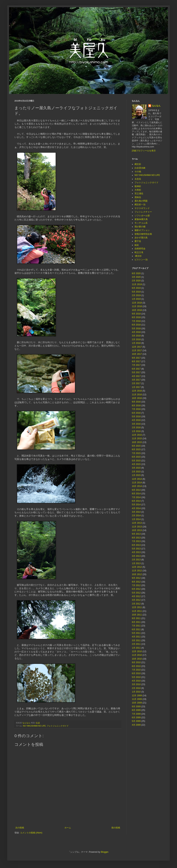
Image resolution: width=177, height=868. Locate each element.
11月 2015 (137, 439)
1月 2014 (136, 519)
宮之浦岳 (139, 194)
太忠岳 (138, 179)
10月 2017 (137, 354)
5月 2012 (136, 593)
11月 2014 (137, 483)
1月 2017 (136, 387)
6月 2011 (136, 629)
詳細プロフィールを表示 (144, 151)
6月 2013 (136, 545)
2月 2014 (136, 516)
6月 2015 (136, 457)
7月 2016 (136, 409)
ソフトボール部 (142, 216)
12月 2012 (137, 567)
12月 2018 (137, 303)
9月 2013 (136, 534)
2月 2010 (136, 688)
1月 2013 (136, 563)
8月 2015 (136, 449)
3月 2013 (136, 556)
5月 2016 (136, 417)
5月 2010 (136, 677)
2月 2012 (136, 604)
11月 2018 (137, 306)
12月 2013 (137, 523)
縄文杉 (138, 164)
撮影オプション (142, 230)
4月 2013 (136, 552)
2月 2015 (136, 472)
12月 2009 (137, 696)
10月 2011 (137, 615)
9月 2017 (136, 358)
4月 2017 (136, 376)
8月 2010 (136, 666)
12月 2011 (137, 607)
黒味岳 (138, 197)
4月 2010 (136, 681)
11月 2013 (137, 527)
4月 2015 (136, 464)
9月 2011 (136, 618)
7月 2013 (136, 541)
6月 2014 (136, 501)
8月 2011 (136, 622)
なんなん (156, 106)
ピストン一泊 (141, 260)
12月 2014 (137, 479)
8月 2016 (136, 406)
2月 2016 (136, 428)
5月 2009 (136, 721)
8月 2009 (136, 710)
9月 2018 (136, 314)
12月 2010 (137, 651)
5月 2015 (136, 461)
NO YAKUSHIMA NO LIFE (34, 726)
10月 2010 (137, 659)
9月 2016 (136, 402)
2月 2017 (136, 383)
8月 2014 (136, 494)
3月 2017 (136, 380)
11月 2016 (137, 395)
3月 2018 (136, 336)
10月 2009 (137, 703)
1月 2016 (136, 431)
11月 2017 (137, 350)
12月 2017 (137, 347)
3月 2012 (136, 600)
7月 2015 (136, 453)
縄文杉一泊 (140, 204)
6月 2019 (136, 288)
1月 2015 (136, 475)
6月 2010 (136, 673)
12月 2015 (137, 435)
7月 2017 (136, 365)
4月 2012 (136, 596)
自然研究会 (140, 249)
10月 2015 (137, 442)
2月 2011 (136, 644)
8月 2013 (136, 538)
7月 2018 (136, 321)
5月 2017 (136, 372)
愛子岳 (138, 241)
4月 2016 (136, 420)
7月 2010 (136, 670)
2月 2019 (136, 295)
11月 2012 (137, 571)
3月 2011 (136, 640)
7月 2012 (136, 585)
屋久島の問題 (141, 201)
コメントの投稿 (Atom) (31, 833)
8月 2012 (136, 582)
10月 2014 (137, 486)
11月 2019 (137, 284)
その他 (138, 172)
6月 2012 (136, 589)
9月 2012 (136, 578)
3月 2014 (136, 512)
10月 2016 (137, 398)
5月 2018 (136, 329)
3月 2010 (136, 684)
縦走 (137, 245)
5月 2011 (136, 633)
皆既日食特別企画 (143, 234)
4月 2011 (136, 637)
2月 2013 (136, 560)
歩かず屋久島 (141, 238)
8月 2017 (136, 361)
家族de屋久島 (141, 219)
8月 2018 (136, 317)
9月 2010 (136, 662)
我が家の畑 (140, 227)
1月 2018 (136, 343)
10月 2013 (137, 530)
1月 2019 (136, 299)
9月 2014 (136, 490)
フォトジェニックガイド (58, 726)
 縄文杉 (138, 256)
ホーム (68, 828)
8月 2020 (136, 273)
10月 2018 (137, 310)
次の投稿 (20, 828)
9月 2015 (136, 446)
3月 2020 (136, 277)
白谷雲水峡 (140, 168)
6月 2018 (136, 325)
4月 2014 (136, 508)
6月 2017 (136, 369)
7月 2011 (136, 626)
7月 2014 (136, 497)
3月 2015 (136, 468)
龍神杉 (138, 186)
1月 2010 (136, 692)
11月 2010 (137, 655)
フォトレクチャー (143, 212)
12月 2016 (137, 391)
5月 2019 (136, 292)
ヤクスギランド (142, 208)
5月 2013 (136, 549)
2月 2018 (136, 339)
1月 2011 (136, 648)
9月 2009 (136, 707)
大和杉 (138, 190)
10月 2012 (137, 574)
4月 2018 (136, 332)
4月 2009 (136, 725)
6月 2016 (136, 413)
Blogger (105, 852)
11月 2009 (137, 699)
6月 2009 (136, 718)
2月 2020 (136, 281)
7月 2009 (136, 714)
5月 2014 (136, 505)
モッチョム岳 (141, 223)
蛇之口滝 (139, 252)
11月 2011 (137, 611)
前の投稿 (116, 828)
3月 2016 (136, 424)
